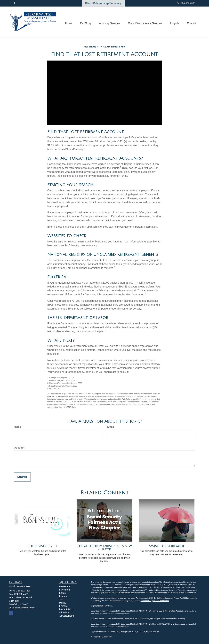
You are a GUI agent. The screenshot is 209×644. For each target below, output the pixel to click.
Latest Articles (66, 609)
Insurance (64, 596)
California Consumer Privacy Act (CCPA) (173, 598)
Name (17, 427)
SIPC (145, 611)
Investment (65, 590)
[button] (85, 22)
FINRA (140, 611)
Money (63, 603)
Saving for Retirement (167, 546)
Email (110, 427)
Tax (61, 599)
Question (20, 448)
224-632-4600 (186, 3)
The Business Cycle (43, 546)
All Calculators (67, 616)
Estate (63, 593)
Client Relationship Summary (103, 3)
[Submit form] (22, 477)
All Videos (64, 613)
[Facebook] (15, 3)
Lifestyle (63, 606)
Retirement (65, 586)
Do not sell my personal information (155, 601)
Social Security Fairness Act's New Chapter (105, 548)
